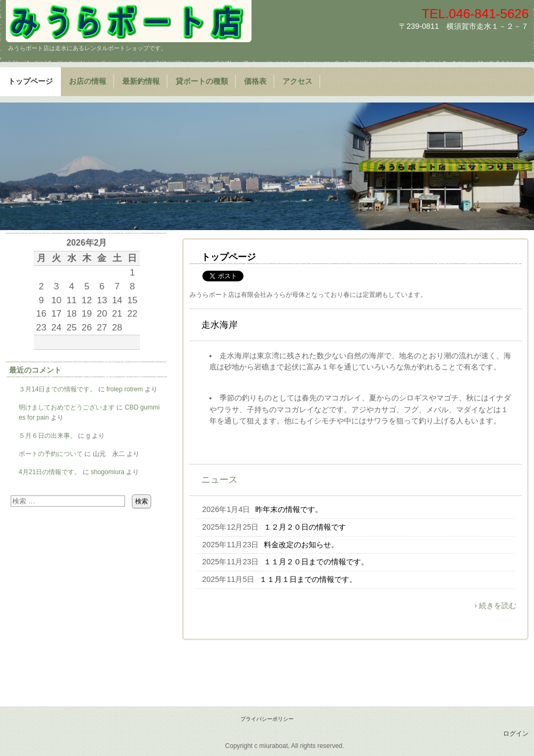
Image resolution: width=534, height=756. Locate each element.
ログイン (516, 734)
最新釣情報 (141, 81)
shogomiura (108, 472)
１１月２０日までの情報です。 (316, 562)
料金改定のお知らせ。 (301, 545)
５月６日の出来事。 (48, 436)
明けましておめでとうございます (67, 407)
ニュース (219, 480)
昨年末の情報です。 (289, 509)
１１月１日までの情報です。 (308, 579)
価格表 (255, 81)
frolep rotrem (124, 389)
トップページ (30, 81)
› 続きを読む (495, 605)
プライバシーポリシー (267, 719)
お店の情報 (88, 81)
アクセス (297, 81)
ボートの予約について (51, 454)
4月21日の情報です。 (50, 472)
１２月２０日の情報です (305, 527)
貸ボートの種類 (202, 81)
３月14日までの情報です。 (57, 389)
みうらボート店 (129, 21)
